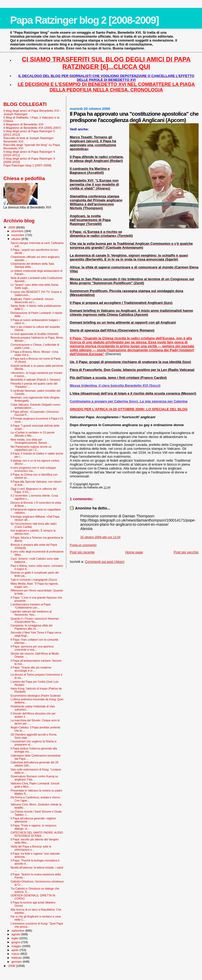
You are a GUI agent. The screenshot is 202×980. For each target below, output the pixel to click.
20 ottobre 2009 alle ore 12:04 (100, 537)
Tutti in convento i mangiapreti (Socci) (34, 580)
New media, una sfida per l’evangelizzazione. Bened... (30, 441)
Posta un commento (83, 545)
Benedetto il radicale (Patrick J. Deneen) (35, 380)
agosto (16, 934)
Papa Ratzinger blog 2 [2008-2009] (84, 20)
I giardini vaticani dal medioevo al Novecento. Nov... (31, 613)
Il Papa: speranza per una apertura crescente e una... (32, 648)
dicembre (18, 231)
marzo (16, 954)
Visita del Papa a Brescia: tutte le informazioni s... (31, 848)
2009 (12, 227)
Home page (134, 552)
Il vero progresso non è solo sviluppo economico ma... (33, 469)
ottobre (17, 239)
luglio (15, 938)
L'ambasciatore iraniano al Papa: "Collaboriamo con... (31, 606)
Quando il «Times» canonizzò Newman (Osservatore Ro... (35, 620)
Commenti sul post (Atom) (105, 562)
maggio (17, 946)
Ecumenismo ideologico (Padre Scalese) (36, 696)
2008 (12, 966)
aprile (16, 950)
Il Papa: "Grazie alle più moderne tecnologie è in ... (31, 669)
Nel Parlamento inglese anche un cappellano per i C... (31, 448)
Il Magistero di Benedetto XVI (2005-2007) (32, 128)
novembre (19, 235)
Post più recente (82, 552)
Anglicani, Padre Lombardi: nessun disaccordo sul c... (32, 300)
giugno (16, 942)
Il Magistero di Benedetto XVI (23, 124)
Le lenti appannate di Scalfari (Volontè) (34, 334)
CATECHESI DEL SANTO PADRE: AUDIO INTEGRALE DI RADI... (37, 834)
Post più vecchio (186, 552)
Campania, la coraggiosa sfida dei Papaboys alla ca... (31, 627)
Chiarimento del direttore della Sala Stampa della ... (32, 265)
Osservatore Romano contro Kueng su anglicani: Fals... (34, 778)
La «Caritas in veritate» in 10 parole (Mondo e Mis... (32, 434)
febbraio (17, 958)
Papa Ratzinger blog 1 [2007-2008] (27, 165)
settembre (19, 931)
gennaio (17, 962)
